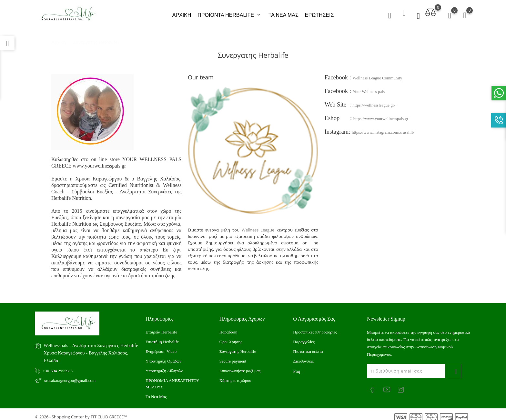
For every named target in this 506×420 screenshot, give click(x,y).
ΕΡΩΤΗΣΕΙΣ (319, 13)
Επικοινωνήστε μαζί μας (240, 366)
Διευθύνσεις (303, 356)
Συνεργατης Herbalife (238, 347)
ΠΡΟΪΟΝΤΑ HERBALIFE (230, 13)
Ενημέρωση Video (161, 347)
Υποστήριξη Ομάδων (163, 356)
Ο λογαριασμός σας (314, 314)
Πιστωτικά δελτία (308, 347)
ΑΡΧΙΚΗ (182, 13)
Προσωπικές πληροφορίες (315, 327)
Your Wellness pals (369, 87)
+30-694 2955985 (58, 366)
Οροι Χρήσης (231, 337)
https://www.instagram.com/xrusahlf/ (383, 127)
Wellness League (258, 225)
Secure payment (233, 356)
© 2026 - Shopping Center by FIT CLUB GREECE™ (81, 412)
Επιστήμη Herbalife (162, 337)
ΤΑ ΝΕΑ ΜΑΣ (283, 13)
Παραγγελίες (304, 337)
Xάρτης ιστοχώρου (235, 376)
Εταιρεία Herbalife (161, 327)
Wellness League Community (377, 73)
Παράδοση (228, 327)
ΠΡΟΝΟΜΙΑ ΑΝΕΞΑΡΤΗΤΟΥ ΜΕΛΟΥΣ (172, 379)
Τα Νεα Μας (156, 392)
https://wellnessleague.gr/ (374, 100)
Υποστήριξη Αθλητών (164, 366)
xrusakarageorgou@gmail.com (70, 376)
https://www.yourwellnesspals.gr (381, 114)
